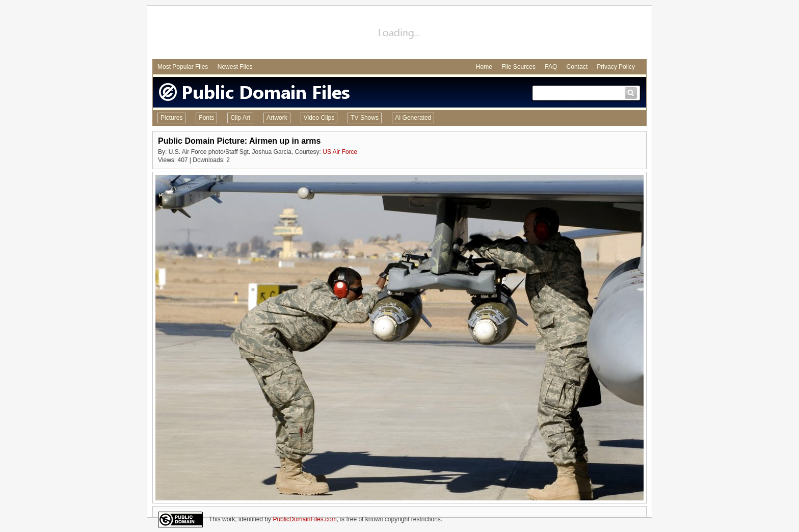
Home (484, 67)
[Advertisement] (400, 34)
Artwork (277, 118)
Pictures (171, 118)
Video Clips (319, 118)
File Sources (518, 67)
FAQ (551, 67)
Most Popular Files (183, 67)
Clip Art (240, 118)
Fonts (206, 118)
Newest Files (235, 67)
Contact (577, 67)
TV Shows (365, 118)
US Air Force (340, 152)
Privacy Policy (616, 67)
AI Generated (413, 118)
